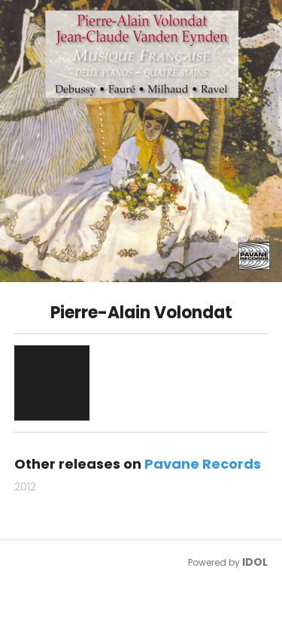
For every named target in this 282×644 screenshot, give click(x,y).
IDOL (255, 562)
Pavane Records (203, 464)
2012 (25, 487)
